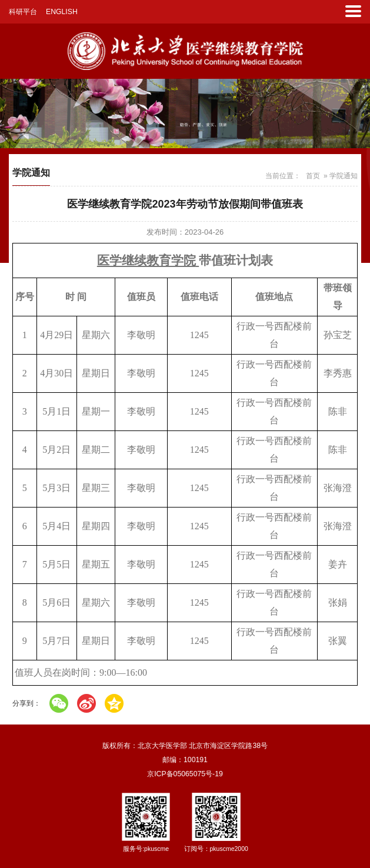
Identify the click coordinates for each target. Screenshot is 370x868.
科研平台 (23, 12)
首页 (313, 176)
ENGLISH (62, 12)
